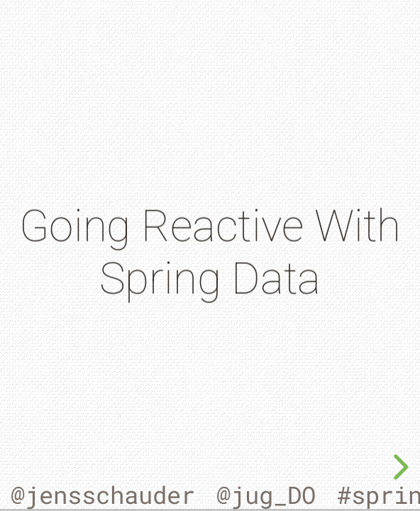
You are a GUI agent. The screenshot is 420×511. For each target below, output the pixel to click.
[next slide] (399, 467)
